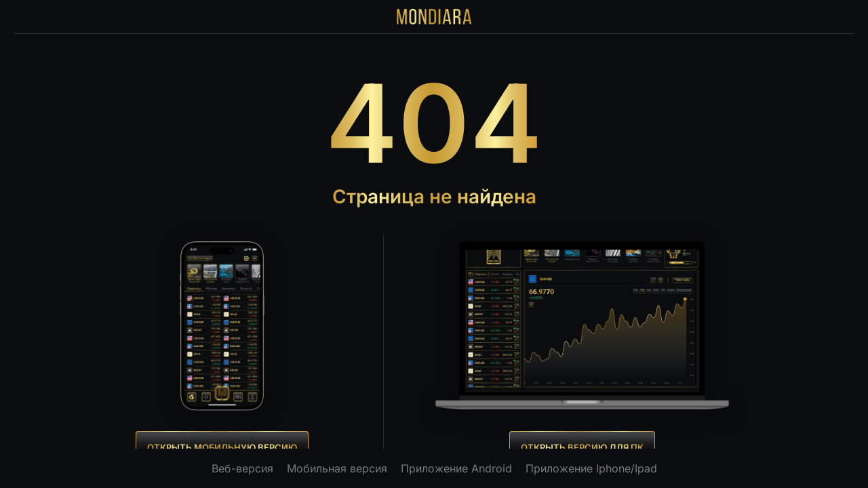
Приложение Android (456, 468)
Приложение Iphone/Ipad (591, 468)
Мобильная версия (337, 468)
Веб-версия (242, 468)
